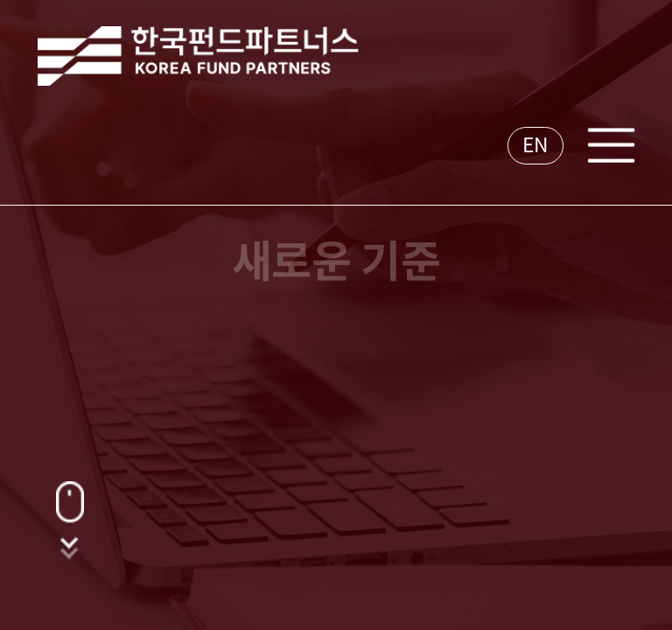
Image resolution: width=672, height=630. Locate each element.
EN (535, 145)
